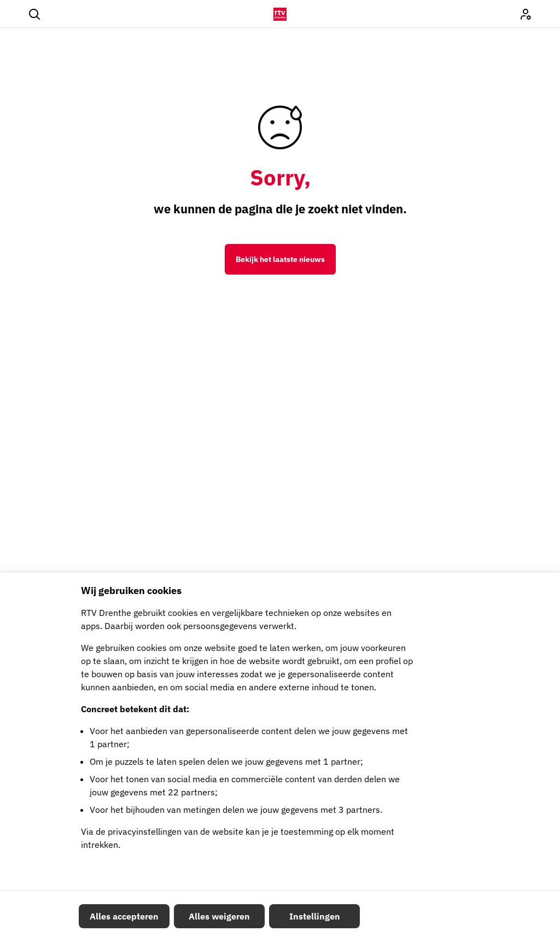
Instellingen (315, 916)
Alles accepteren (124, 916)
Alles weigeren (219, 916)
